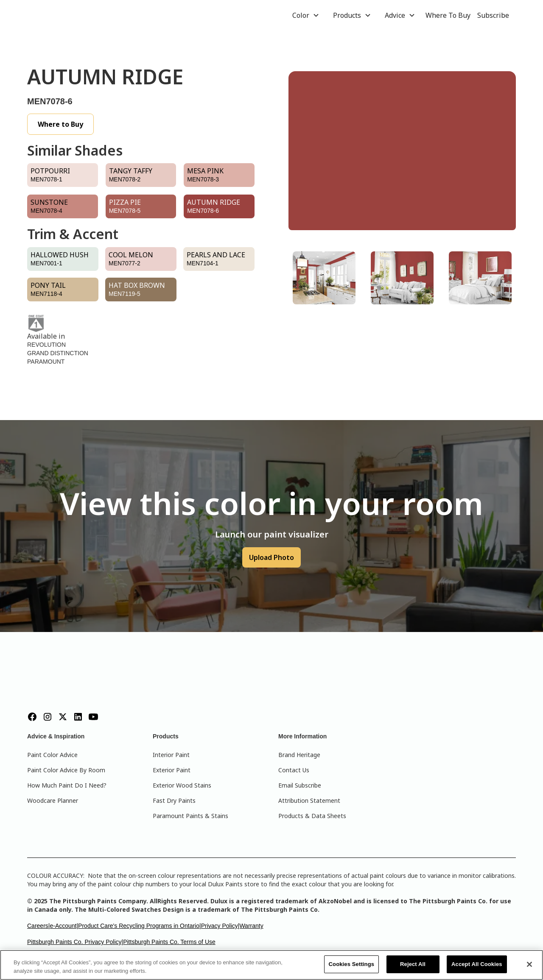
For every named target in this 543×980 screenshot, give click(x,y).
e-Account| (64, 926)
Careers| (38, 926)
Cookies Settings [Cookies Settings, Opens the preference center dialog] (352, 964)
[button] (306, 15)
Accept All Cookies (477, 964)
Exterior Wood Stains (182, 785)
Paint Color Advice (52, 755)
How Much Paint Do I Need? (67, 785)
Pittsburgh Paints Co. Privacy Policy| (75, 942)
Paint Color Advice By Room (66, 770)
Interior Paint (171, 755)
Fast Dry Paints (174, 800)
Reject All (413, 964)
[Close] (529, 964)
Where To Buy (448, 15)
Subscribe (493, 15)
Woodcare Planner (53, 800)
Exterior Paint (172, 770)
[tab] (324, 278)
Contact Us (294, 770)
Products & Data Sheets (312, 816)
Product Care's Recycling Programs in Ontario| (140, 926)
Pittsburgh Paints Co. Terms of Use (169, 942)
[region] (271, 965)
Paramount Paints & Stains (190, 816)
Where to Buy (60, 124)
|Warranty (251, 926)
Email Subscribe (300, 785)
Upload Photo (271, 557)
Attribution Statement (309, 800)
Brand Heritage (299, 755)
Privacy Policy (220, 926)
